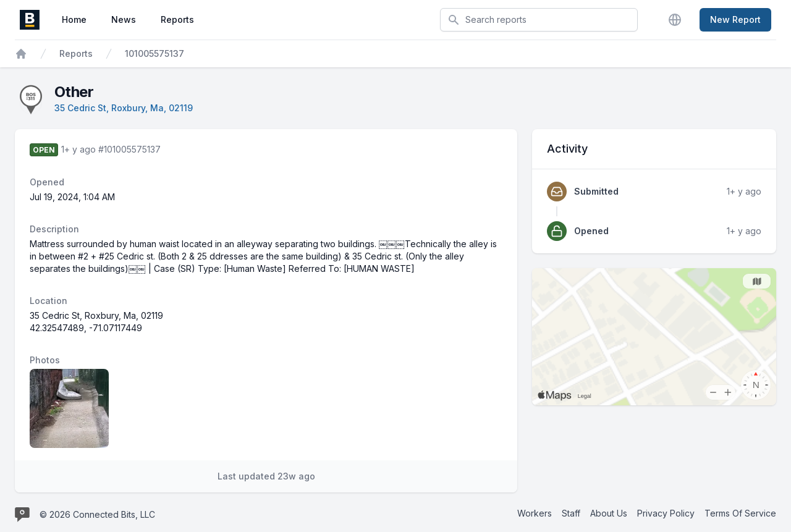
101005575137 (154, 53)
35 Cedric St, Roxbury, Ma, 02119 (124, 108)
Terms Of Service (740, 513)
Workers (535, 513)
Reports (177, 19)
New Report (735, 19)
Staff (571, 513)
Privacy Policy (666, 513)
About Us (609, 513)
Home (74, 19)
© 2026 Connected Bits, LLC (97, 514)
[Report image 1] (69, 408)
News (124, 19)
